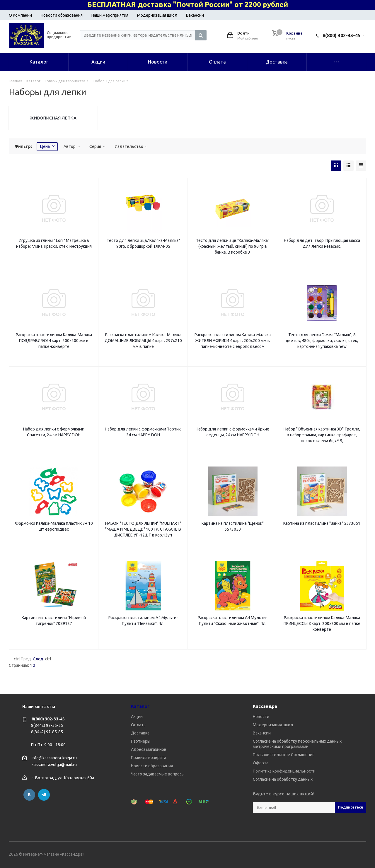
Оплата (138, 725)
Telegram (44, 795)
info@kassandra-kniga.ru (54, 758)
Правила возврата (149, 758)
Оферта (261, 763)
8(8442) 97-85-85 (47, 732)
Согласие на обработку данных (283, 779)
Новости (261, 717)
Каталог (140, 706)
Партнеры (141, 741)
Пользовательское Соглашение (284, 755)
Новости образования (62, 15)
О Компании (20, 15)
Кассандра (265, 706)
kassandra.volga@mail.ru (54, 765)
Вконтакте (29, 795)
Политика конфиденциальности (284, 771)
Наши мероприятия (110, 15)
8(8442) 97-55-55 (47, 725)
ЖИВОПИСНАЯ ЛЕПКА (53, 118)
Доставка (140, 733)
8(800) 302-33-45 (341, 35)
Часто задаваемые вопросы (158, 774)
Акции (137, 717)
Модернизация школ (157, 15)
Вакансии (195, 15)
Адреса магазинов (149, 749)
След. (39, 659)
